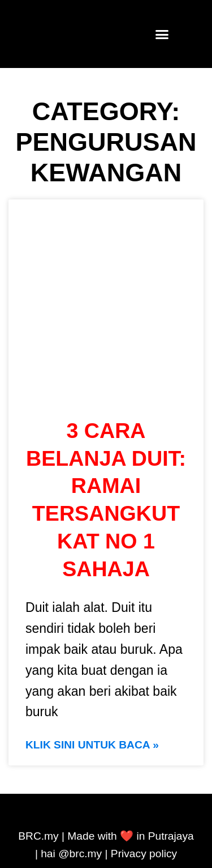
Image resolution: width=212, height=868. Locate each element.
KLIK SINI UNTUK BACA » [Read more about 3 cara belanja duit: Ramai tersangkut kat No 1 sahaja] (92, 745)
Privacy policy (144, 854)
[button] (162, 34)
